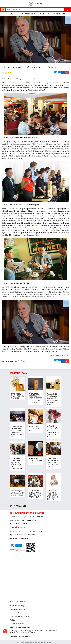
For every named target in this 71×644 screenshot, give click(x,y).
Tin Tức (12, 620)
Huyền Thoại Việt (62, 355)
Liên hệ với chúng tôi (17, 624)
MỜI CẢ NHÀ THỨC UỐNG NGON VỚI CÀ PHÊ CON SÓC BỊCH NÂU (52, 495)
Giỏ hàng (36, 4)
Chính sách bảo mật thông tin (19, 616)
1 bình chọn (16, 73)
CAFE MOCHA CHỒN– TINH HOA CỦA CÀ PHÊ (18, 396)
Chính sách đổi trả (16, 613)
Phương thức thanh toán (18, 609)
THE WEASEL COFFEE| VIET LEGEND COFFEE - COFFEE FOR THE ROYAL (35, 398)
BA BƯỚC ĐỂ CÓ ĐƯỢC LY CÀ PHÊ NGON (35, 461)
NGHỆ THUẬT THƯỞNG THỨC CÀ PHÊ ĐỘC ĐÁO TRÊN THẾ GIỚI (53, 463)
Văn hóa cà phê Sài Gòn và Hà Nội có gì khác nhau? (18, 493)
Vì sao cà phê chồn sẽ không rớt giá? (35, 428)
